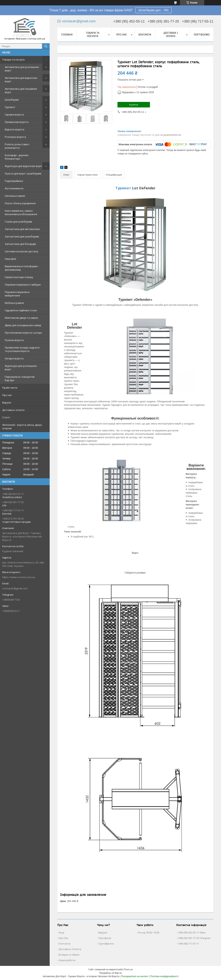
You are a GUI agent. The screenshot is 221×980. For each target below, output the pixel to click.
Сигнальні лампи (15, 196)
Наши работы (67, 960)
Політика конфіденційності (164, 976)
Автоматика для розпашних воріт (22, 69)
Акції (61, 932)
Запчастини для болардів (20, 244)
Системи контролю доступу (21, 251)
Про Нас (64, 938)
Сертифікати (106, 944)
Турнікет (10, 107)
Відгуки (7, 402)
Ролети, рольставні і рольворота (17, 146)
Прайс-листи (10, 388)
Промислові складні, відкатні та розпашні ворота (22, 349)
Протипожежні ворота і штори (23, 333)
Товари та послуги (13, 60)
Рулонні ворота (14, 340)
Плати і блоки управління (20, 203)
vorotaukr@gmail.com (15, 588)
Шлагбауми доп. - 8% (153, 10)
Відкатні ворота (15, 129)
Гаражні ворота (14, 115)
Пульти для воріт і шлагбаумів (23, 173)
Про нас (7, 395)
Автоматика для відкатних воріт (21, 80)
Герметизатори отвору (19, 277)
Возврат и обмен (69, 955)
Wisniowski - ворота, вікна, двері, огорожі (22, 427)
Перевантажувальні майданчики (17, 294)
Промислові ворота (17, 122)
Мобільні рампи (14, 303)
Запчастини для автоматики (22, 229)
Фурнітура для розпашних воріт (21, 368)
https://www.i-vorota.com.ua (19, 577)
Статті (6, 417)
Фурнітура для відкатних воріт (23, 166)
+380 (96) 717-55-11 (188, 944)
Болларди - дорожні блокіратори (17, 157)
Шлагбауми (12, 100)
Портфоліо (105, 938)
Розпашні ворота (15, 137)
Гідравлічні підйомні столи (21, 310)
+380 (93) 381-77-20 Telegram (194, 938)
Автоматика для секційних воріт (21, 90)
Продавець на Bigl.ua (110, 973)
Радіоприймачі (14, 181)
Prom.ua (128, 970)
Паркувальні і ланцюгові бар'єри (20, 378)
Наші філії (10, 259)
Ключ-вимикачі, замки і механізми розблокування (21, 212)
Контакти (145, 35)
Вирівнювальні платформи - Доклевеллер (22, 268)
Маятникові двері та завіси (21, 318)
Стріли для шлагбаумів (18, 222)
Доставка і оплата (13, 410)
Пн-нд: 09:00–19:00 (149, 932)
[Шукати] (46, 46)
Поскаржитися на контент (135, 976)
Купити (134, 105)
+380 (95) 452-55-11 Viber (192, 932)
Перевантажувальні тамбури (23, 285)
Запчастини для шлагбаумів (22, 236)
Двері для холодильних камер (23, 325)
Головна (67, 35)
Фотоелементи (14, 188)
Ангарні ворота (14, 358)
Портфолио (202, 35)
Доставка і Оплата (70, 949)
